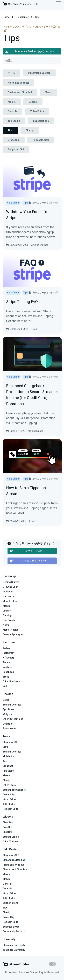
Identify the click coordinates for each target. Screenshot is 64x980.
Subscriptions (41, 121)
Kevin (34, 329)
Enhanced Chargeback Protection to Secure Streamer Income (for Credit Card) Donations (32, 395)
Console (13, 111)
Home (6, 17)
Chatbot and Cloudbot (20, 92)
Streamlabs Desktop (39, 73)
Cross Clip (14, 140)
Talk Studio (14, 121)
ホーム (11, 73)
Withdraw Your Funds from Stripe (29, 215)
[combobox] (32, 61)
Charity (30, 130)
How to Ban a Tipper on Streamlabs (26, 491)
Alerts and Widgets (18, 83)
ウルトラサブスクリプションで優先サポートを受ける (31, 28)
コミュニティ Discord (28, 561)
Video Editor (37, 111)
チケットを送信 (26, 551)
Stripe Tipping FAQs (23, 302)
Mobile (12, 102)
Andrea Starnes (40, 245)
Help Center (22, 17)
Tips (10, 130)
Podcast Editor (41, 140)
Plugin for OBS (16, 150)
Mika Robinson (36, 431)
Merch (48, 92)
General (33, 102)
